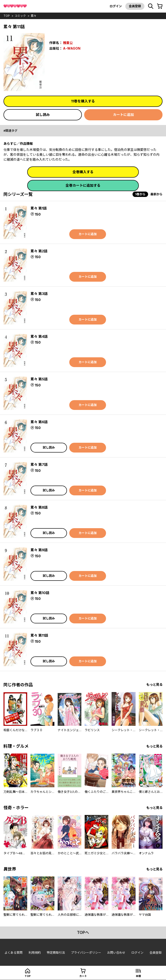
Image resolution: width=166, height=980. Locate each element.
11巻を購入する (83, 101)
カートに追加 (123, 115)
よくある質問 (13, 953)
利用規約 (35, 953)
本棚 (138, 976)
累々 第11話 (39, 635)
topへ (83, 933)
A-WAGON (72, 48)
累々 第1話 (39, 208)
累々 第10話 (40, 593)
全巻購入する (83, 172)
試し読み (43, 115)
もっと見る (154, 684)
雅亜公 (68, 43)
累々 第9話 (39, 550)
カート (83, 976)
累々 (33, 16)
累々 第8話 (39, 507)
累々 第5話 (39, 379)
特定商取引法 (56, 953)
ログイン (116, 6)
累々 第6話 (39, 422)
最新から (156, 194)
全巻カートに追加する (83, 185)
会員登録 (135, 6)
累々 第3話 (39, 294)
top (7, 16)
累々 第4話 (39, 336)
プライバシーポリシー (86, 953)
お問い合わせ (116, 953)
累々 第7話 (39, 465)
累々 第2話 (39, 251)
